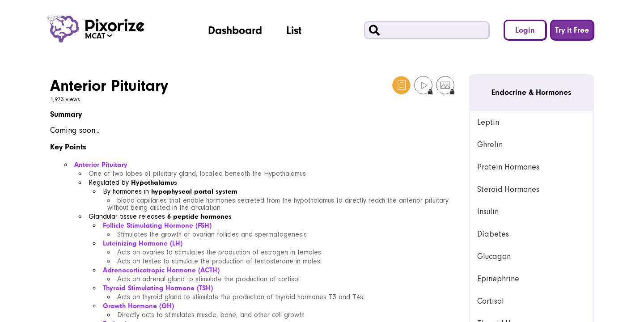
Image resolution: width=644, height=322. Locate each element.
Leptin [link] (488, 122)
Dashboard (235, 30)
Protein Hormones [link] (508, 167)
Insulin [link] (488, 212)
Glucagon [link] (494, 256)
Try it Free (572, 30)
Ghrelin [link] (490, 145)
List (294, 30)
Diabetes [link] (493, 234)
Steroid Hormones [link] (508, 189)
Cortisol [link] (491, 301)
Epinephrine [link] (498, 279)
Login (525, 30)
